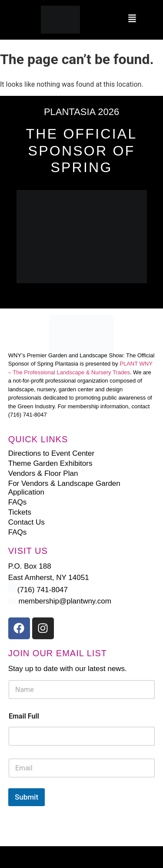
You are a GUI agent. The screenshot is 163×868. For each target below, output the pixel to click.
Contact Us (27, 522)
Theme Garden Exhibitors (50, 463)
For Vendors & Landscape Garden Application (64, 488)
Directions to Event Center (51, 453)
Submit (27, 797)
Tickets (20, 512)
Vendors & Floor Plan (43, 473)
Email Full (24, 716)
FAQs (18, 502)
